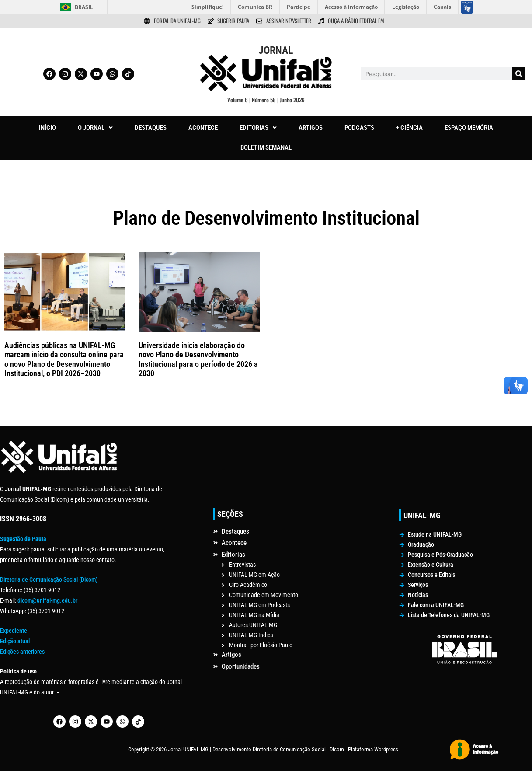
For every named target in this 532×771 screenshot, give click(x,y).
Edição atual (15, 641)
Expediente (14, 631)
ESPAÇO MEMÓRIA (469, 128)
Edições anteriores (22, 652)
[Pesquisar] (519, 74)
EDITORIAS (258, 128)
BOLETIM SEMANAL (266, 147)
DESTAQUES (151, 128)
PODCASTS (359, 128)
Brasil (84, 7)
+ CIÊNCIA (409, 128)
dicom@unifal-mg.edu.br (47, 600)
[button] (95, 128)
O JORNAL (95, 128)
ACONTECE (203, 128)
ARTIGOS (311, 128)
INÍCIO (47, 128)
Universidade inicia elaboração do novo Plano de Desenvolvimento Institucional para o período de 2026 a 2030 (198, 359)
